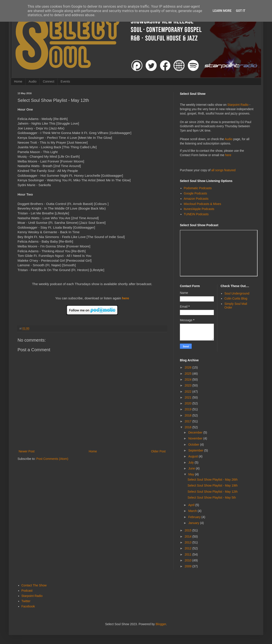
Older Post (158, 451)
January (194, 523)
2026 (189, 367)
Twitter (26, 601)
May (191, 474)
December (196, 432)
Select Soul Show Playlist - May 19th (213, 485)
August (193, 456)
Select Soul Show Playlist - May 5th (212, 498)
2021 (189, 397)
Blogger (161, 624)
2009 (189, 566)
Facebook (28, 606)
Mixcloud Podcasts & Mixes (202, 204)
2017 (189, 421)
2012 (189, 548)
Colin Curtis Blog (236, 298)
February (195, 517)
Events (65, 81)
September (196, 450)
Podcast (27, 591)
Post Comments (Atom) (52, 459)
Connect (48, 81)
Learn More (222, 11)
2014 (189, 536)
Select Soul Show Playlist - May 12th (213, 492)
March (193, 511)
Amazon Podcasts (196, 199)
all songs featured (223, 170)
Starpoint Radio (238, 105)
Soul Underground (237, 293)
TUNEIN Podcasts (196, 214)
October (194, 445)
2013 (189, 542)
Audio (32, 81)
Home (18, 81)
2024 (189, 379)
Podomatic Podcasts (198, 188)
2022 (189, 392)
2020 (189, 403)
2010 (189, 560)
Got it (241, 11)
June (192, 468)
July (191, 462)
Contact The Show (34, 585)
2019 (189, 409)
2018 (189, 415)
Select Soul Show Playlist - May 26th (213, 480)
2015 (189, 530)
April (192, 505)
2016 (189, 427)
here (126, 298)
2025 (189, 374)
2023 (189, 385)
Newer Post (27, 451)
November (196, 438)
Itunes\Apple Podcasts (199, 209)
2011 (189, 554)
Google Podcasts (196, 193)
